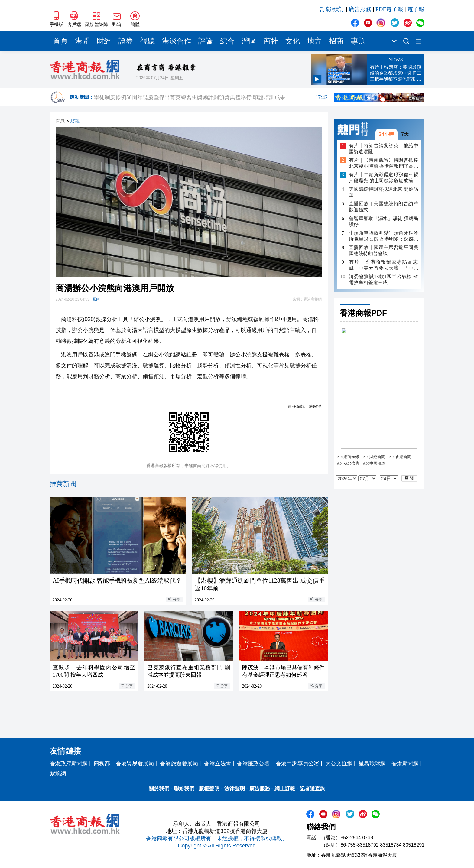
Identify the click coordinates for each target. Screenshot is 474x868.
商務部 (102, 763)
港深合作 (177, 41)
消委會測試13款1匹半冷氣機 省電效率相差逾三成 (384, 280)
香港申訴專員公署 (297, 763)
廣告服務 (360, 9)
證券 (126, 41)
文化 (293, 41)
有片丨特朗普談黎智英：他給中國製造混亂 (384, 149)
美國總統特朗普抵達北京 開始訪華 (384, 192)
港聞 (82, 41)
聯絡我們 (184, 789)
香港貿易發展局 (135, 763)
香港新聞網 (405, 763)
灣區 (249, 41)
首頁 (60, 41)
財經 (104, 41)
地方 (314, 41)
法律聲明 (235, 789)
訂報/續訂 (332, 9)
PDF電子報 (389, 9)
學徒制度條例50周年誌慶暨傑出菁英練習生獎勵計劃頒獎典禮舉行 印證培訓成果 (211, 97)
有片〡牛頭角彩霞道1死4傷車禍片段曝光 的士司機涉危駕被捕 (384, 178)
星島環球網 (372, 763)
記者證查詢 (312, 789)
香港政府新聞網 (69, 763)
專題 (358, 41)
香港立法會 (218, 763)
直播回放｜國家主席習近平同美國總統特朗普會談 (384, 250)
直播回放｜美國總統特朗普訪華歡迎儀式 (384, 207)
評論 (206, 41)
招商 (336, 41)
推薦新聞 (63, 484)
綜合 (227, 41)
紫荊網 (58, 774)
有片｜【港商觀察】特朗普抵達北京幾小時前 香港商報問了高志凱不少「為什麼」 (384, 163)
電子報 (416, 9)
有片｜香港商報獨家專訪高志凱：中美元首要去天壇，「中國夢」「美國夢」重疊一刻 (384, 265)
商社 (271, 41)
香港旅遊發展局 (179, 763)
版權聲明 (209, 789)
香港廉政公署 (253, 763)
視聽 (148, 41)
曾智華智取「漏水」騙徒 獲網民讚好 (384, 221)
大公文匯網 (339, 763)
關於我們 (159, 789)
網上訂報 (285, 789)
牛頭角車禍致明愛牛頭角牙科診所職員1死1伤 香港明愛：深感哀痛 (384, 236)
